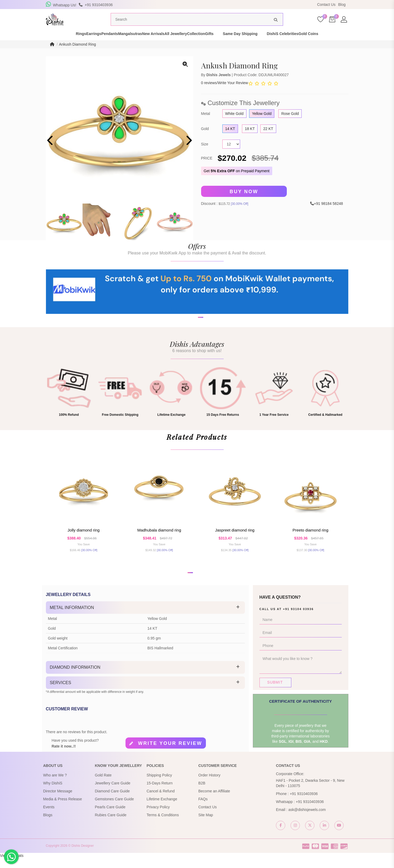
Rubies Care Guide (111, 825)
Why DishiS (53, 793)
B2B (202, 793)
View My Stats (12, 865)
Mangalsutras (125, 44)
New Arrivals (158, 44)
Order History (209, 785)
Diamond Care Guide (112, 801)
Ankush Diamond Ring (77, 54)
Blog (342, 5)
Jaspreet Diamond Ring (235, 540)
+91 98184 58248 (328, 213)
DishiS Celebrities (315, 44)
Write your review (170, 753)
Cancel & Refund (161, 801)
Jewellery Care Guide (113, 793)
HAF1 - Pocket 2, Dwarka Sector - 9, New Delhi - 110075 (310, 793)
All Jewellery (190, 44)
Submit (275, 692)
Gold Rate (103, 785)
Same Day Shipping (273, 44)
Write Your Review (233, 93)
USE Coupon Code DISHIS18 (243, 6)
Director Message (58, 801)
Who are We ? (55, 785)
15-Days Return (160, 793)
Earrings (71, 44)
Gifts (242, 44)
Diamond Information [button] (75, 677)
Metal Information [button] (72, 617)
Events (49, 817)
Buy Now (244, 201)
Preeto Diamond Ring (310, 540)
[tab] (145, 617)
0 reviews (209, 93)
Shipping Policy (159, 785)
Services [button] (61, 692)
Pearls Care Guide (110, 817)
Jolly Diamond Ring (84, 540)
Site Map (206, 825)
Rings (49, 44)
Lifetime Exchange (162, 809)
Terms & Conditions (163, 825)
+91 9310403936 (304, 804)
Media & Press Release (63, 809)
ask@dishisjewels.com (307, 819)
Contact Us (326, 5)
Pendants (96, 44)
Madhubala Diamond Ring (159, 540)
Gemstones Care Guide (114, 809)
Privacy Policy (158, 817)
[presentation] (51, 151)
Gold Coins (350, 44)
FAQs (203, 809)
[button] (190, 582)
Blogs (48, 825)
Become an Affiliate (214, 801)
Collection (219, 44)
